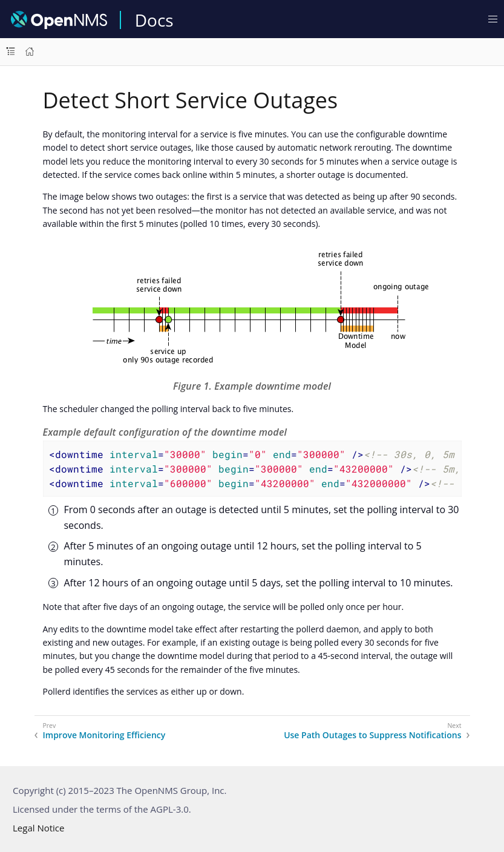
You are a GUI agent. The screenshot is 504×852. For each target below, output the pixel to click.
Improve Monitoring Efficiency (104, 735)
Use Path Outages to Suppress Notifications (372, 735)
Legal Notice (38, 828)
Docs (154, 20)
